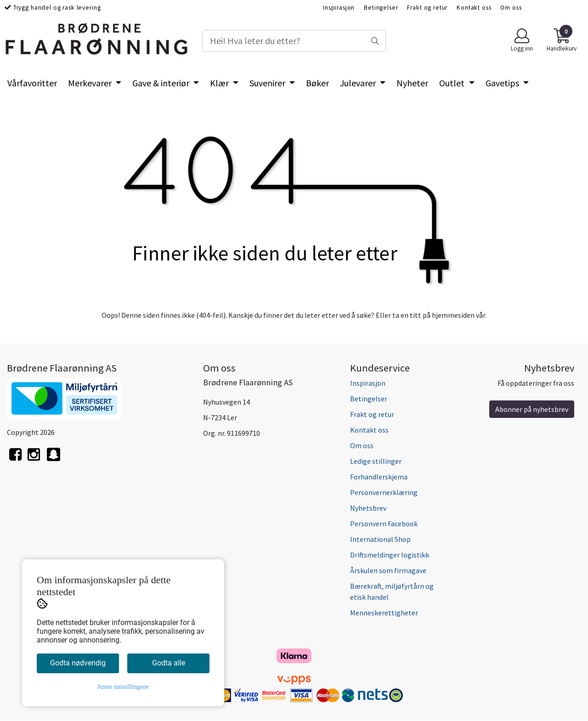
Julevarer (359, 83)
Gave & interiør (162, 83)
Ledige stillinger (376, 461)
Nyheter (412, 83)
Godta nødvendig (78, 663)
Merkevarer (91, 83)
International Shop (380, 539)
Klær (220, 83)
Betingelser (381, 8)
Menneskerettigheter (384, 613)
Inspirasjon (339, 8)
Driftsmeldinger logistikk (390, 555)
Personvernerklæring (384, 492)
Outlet (453, 83)
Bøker (317, 83)
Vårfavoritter (32, 83)
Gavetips (503, 83)
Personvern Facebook (384, 524)
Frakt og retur (427, 8)
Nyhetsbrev (368, 508)
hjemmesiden (453, 315)
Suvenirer (268, 83)
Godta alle (169, 663)
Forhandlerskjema (379, 477)
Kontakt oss (474, 8)
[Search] (294, 41)
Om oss (511, 8)
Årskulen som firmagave (388, 570)
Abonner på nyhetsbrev (532, 409)
